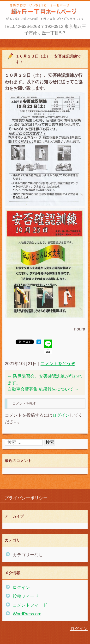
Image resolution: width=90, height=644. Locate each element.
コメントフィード (30, 605)
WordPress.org (27, 614)
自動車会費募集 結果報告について (43, 389)
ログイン (61, 415)
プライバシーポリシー (26, 498)
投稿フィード (26, 596)
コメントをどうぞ (58, 364)
